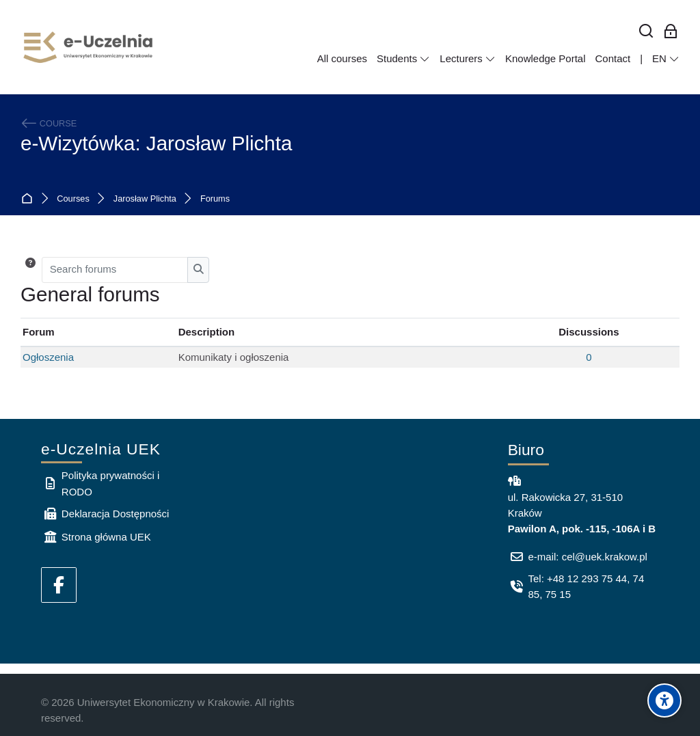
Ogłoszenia (48, 357)
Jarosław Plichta (145, 199)
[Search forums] (115, 270)
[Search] (646, 32)
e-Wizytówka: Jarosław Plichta (156, 143)
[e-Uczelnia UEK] (89, 47)
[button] (30, 270)
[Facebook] (59, 585)
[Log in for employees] (671, 32)
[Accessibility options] (664, 700)
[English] (666, 59)
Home (30, 199)
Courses (73, 199)
